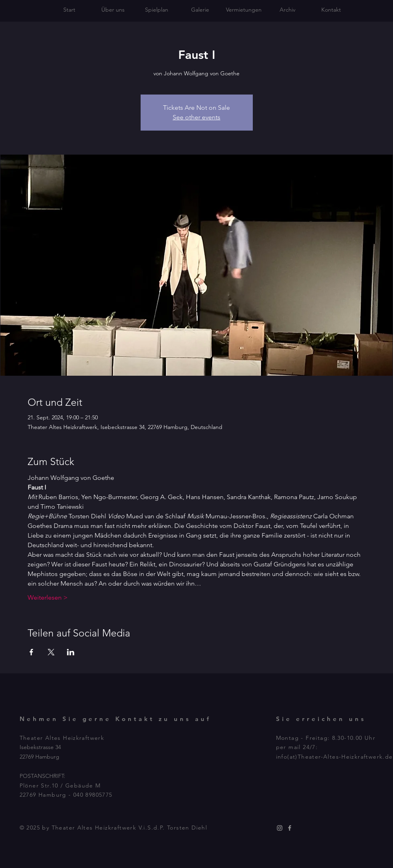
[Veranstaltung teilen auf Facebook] (31, 652)
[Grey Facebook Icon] (290, 828)
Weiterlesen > (48, 597)
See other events (196, 117)
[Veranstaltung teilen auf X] (51, 652)
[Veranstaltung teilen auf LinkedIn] (71, 652)
